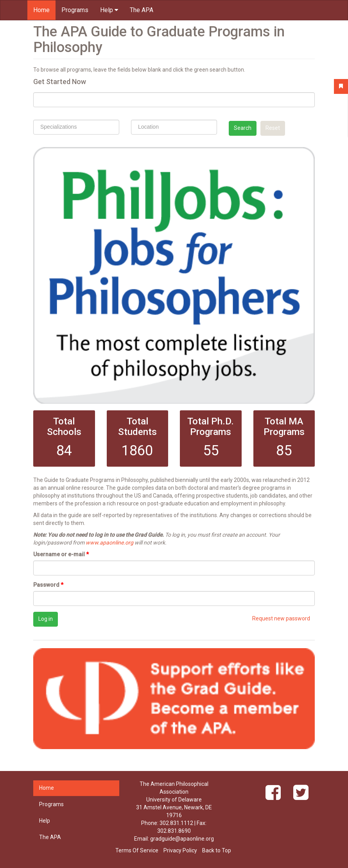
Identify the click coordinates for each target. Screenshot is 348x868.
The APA (142, 10)
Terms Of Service (137, 850)
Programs (75, 10)
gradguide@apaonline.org (182, 839)
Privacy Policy (180, 850)
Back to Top (217, 850)
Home (41, 10)
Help (109, 10)
